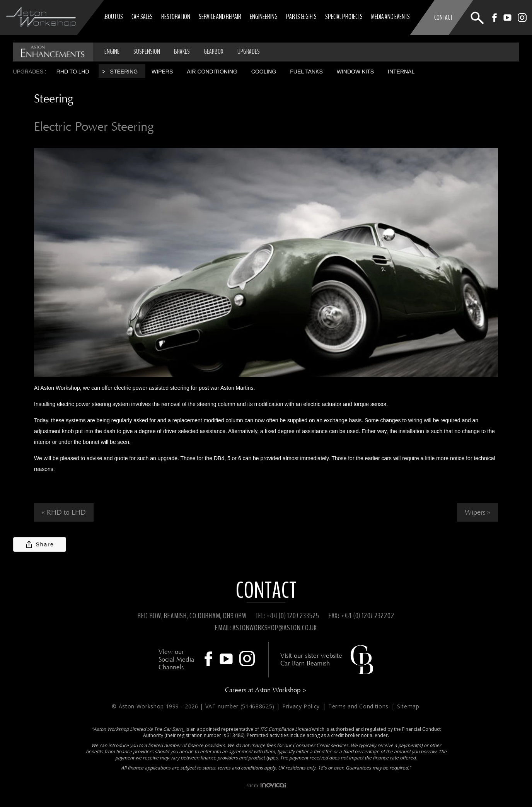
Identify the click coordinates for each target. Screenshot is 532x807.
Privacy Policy (302, 706)
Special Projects (344, 17)
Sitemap (408, 706)
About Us (113, 17)
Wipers (162, 72)
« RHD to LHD (64, 512)
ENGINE (112, 52)
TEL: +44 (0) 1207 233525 (287, 616)
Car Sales (142, 17)
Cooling (264, 72)
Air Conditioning (212, 72)
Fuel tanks (306, 72)
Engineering (264, 17)
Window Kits (355, 72)
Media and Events (390, 17)
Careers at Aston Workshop (266, 690)
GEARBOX (214, 52)
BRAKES (182, 52)
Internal (401, 72)
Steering (124, 72)
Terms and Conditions (359, 706)
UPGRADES (249, 52)
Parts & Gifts (301, 17)
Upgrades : (29, 72)
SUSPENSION (147, 52)
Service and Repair (220, 17)
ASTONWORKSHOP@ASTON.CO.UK (275, 628)
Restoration (176, 17)
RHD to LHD (73, 72)
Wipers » (477, 512)
